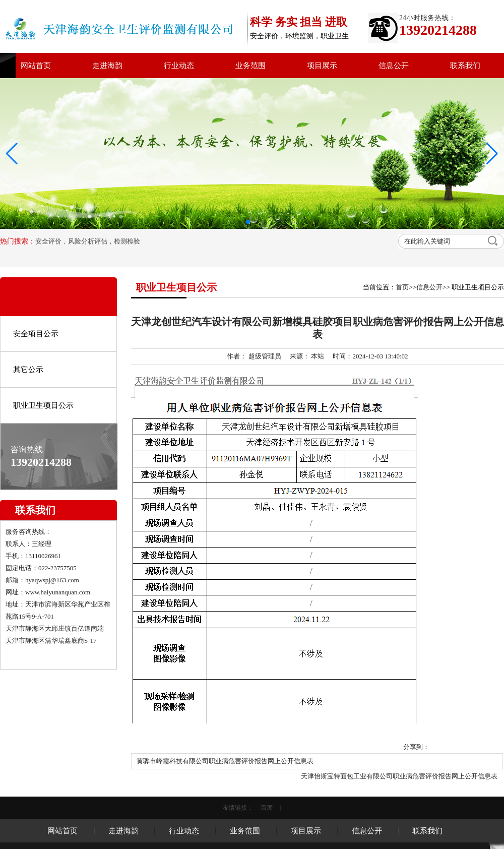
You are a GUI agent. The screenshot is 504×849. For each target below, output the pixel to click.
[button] (492, 154)
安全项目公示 (36, 334)
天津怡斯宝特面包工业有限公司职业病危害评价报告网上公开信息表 (399, 776)
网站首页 (36, 66)
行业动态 (179, 66)
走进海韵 (107, 66)
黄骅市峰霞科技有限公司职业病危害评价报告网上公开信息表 (225, 761)
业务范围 (250, 66)
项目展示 (322, 66)
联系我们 (465, 66)
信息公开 (394, 66)
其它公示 (28, 370)
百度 (267, 808)
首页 (402, 287)
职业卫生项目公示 (43, 405)
